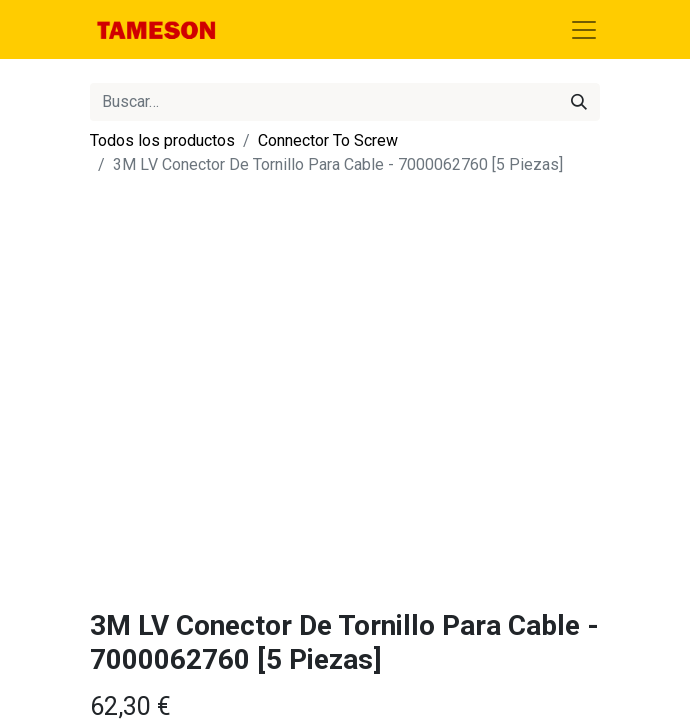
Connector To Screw (328, 140)
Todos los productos (162, 140)
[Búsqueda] (579, 102)
